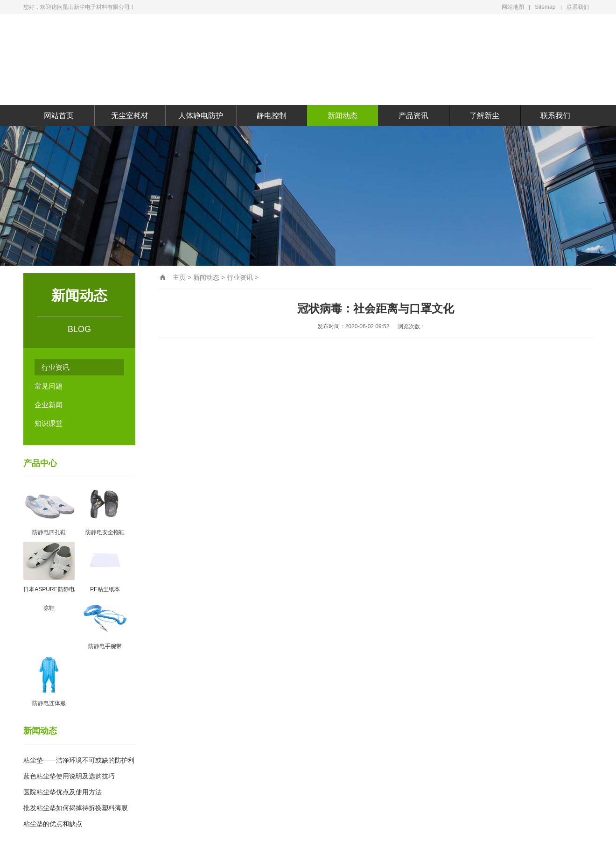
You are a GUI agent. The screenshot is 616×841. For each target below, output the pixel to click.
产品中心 (40, 463)
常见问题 (49, 386)
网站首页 (59, 116)
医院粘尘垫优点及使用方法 (63, 792)
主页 (179, 277)
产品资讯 (413, 116)
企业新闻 (49, 405)
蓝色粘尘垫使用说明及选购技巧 (69, 776)
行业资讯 (56, 367)
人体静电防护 (201, 116)
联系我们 (578, 7)
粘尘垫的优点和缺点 (53, 824)
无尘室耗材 (130, 116)
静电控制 (272, 116)
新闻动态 (343, 116)
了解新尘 (484, 116)
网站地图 (513, 7)
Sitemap (545, 7)
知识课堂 (49, 423)
